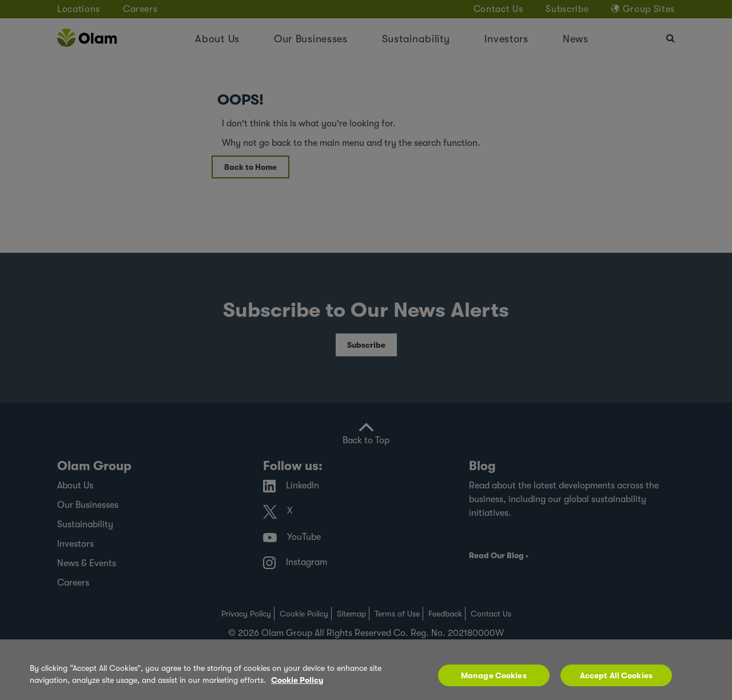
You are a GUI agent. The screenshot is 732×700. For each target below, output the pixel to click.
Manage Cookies (494, 681)
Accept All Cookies (616, 681)
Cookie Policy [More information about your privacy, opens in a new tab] (297, 685)
